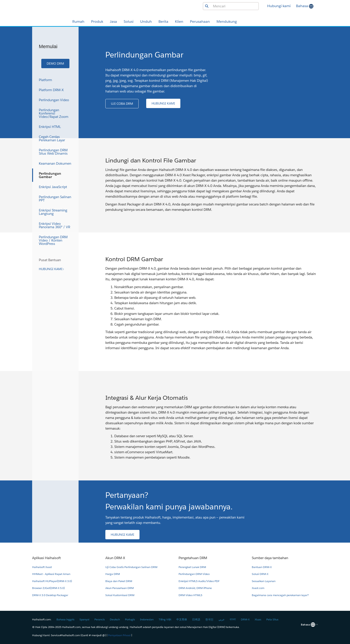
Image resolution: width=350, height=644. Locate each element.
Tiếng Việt (165, 619)
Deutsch (115, 619)
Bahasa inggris (65, 619)
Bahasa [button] (302, 6)
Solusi (129, 22)
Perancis (100, 619)
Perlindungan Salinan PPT (55, 199)
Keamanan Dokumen (55, 163)
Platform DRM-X (51, 90)
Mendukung (227, 22)
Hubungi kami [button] (279, 6)
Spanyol (84, 619)
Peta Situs (272, 619)
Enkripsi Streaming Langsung (53, 212)
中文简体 (182, 619)
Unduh (146, 22)
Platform (45, 80)
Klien (179, 22)
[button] (55, 64)
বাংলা (233, 619)
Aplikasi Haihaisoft (46, 558)
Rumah (78, 22)
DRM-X (245, 619)
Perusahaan (200, 22)
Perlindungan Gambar (50, 175)
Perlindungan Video (54, 100)
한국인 (209, 619)
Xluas (258, 619)
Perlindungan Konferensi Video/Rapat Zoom (54, 113)
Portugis (130, 619)
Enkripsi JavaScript (53, 187)
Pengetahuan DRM (193, 558)
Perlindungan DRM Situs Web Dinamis (53, 152)
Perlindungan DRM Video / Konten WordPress (53, 240)
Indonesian (147, 619)
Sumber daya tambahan (270, 558)
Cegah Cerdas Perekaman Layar (52, 138)
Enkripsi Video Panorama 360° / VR (54, 225)
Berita (163, 22)
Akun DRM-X (115, 558)
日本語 (196, 619)
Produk (97, 22)
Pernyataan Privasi (119, 635)
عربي (222, 619)
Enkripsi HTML (50, 127)
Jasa (113, 22)
